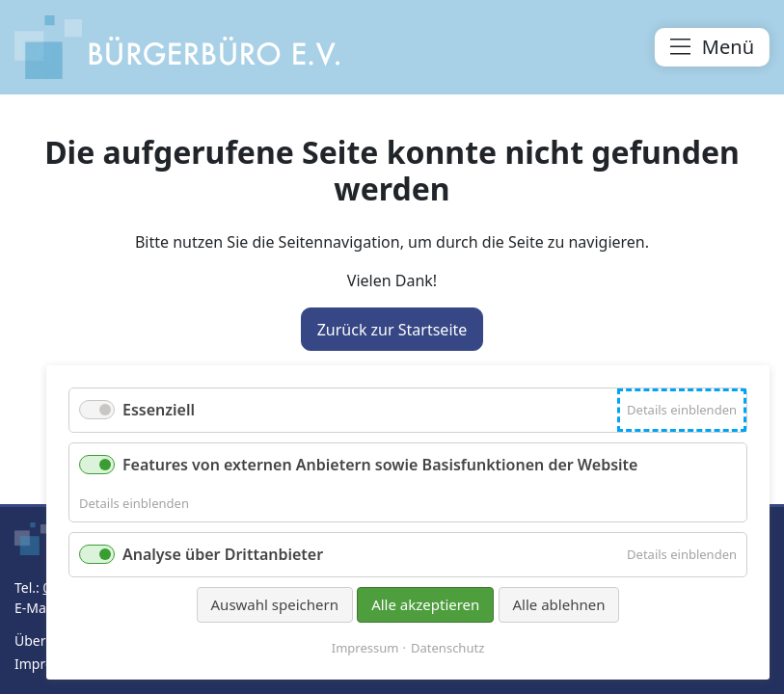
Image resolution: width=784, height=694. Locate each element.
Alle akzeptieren (425, 604)
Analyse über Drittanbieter (223, 554)
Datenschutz (447, 648)
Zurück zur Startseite (392, 330)
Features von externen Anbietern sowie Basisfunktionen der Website (380, 465)
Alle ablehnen (559, 604)
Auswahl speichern (275, 604)
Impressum (365, 648)
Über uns (43, 641)
